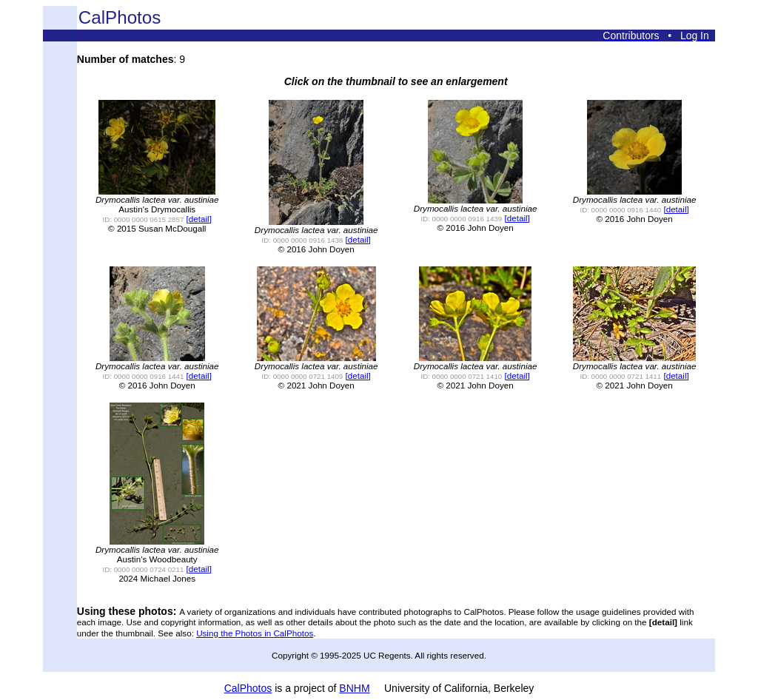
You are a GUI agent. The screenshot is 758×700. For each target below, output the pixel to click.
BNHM (354, 688)
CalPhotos (248, 688)
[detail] (199, 219)
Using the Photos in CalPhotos (255, 633)
